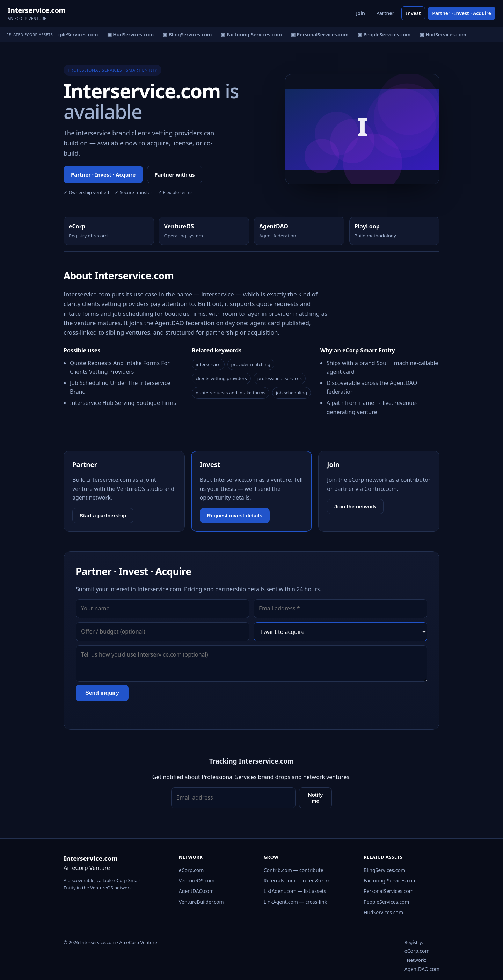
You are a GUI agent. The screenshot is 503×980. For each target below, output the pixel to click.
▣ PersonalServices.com (322, 34)
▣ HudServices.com (133, 34)
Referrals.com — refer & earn (297, 881)
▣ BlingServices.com (190, 34)
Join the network (355, 506)
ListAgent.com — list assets (295, 891)
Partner (385, 13)
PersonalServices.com (389, 891)
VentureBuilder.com (201, 902)
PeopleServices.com (386, 902)
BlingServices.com (384, 870)
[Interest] (340, 632)
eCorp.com (191, 870)
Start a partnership (103, 516)
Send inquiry (102, 693)
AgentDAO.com (196, 891)
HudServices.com (383, 912)
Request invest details (235, 516)
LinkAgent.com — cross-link (296, 902)
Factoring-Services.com (390, 881)
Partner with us (175, 174)
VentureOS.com (197, 881)
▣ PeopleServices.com (74, 34)
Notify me (316, 798)
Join (360, 13)
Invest (413, 13)
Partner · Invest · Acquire (462, 13)
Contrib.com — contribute (294, 870)
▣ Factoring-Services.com (254, 34)
